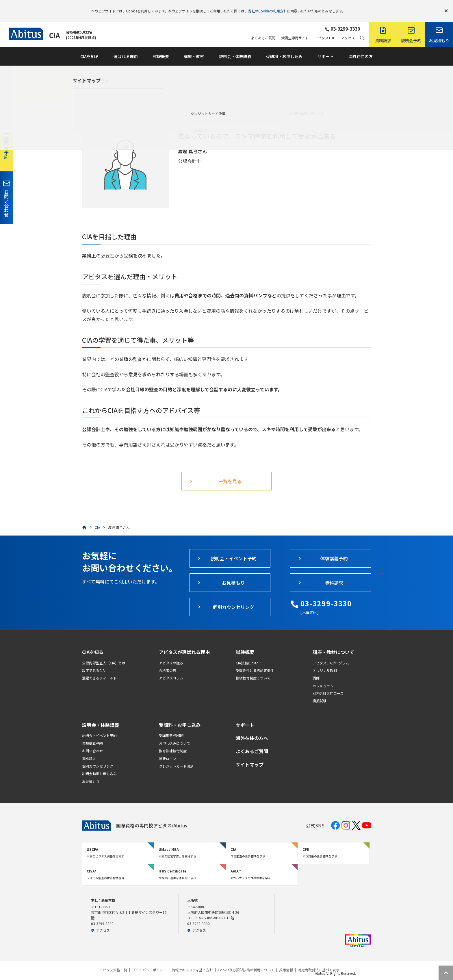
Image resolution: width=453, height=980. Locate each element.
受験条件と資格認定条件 (255, 662)
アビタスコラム (171, 669)
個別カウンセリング (98, 758)
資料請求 (89, 750)
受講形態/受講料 (172, 727)
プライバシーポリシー (149, 962)
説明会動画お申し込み (99, 765)
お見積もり (91, 773)
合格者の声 (168, 662)
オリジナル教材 (325, 662)
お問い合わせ (92, 742)
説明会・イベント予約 (99, 727)
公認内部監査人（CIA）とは (104, 654)
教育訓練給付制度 (173, 742)
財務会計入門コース (328, 685)
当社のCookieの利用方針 (267, 7)
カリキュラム (323, 677)
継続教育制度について (253, 669)
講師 (316, 669)
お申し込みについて (174, 735)
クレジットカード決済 (176, 758)
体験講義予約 (92, 735)
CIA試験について (249, 654)
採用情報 (286, 962)
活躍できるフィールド (99, 669)
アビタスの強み (171, 654)
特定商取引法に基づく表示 (319, 962)
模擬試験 (320, 692)
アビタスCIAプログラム (331, 654)
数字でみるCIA (93, 662)
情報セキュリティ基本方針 (192, 962)
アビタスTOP (325, 29)
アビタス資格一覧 (113, 962)
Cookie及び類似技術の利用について (246, 962)
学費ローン (167, 750)
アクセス (348, 29)
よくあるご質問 (263, 29)
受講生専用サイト (295, 29)
